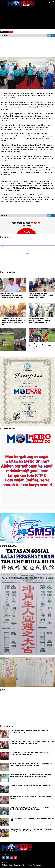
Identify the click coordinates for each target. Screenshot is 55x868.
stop (10, 32)
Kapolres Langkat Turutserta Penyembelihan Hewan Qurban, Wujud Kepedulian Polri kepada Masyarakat (31, 830)
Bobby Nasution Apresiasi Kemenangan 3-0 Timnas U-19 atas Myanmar (40, 346)
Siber (11, 865)
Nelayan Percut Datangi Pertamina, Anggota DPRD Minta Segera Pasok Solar (41, 295)
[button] (53, 1)
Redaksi (5, 865)
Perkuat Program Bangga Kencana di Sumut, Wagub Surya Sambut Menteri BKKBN (41, 321)
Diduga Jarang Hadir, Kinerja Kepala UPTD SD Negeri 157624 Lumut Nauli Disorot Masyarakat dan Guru (31, 764)
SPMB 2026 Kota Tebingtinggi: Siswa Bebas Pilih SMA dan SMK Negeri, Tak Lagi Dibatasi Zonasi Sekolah (32, 742)
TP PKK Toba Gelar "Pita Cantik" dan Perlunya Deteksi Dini (30, 786)
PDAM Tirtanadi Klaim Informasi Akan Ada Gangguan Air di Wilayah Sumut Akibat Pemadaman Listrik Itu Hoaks (30, 775)
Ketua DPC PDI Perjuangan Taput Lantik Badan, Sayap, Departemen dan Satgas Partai (29, 753)
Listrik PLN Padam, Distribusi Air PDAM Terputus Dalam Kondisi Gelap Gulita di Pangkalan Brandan (29, 808)
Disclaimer (18, 865)
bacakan (4, 32)
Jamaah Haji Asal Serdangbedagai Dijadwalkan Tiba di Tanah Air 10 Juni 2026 (12, 295)
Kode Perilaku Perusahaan (32, 865)
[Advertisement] (27, 16)
